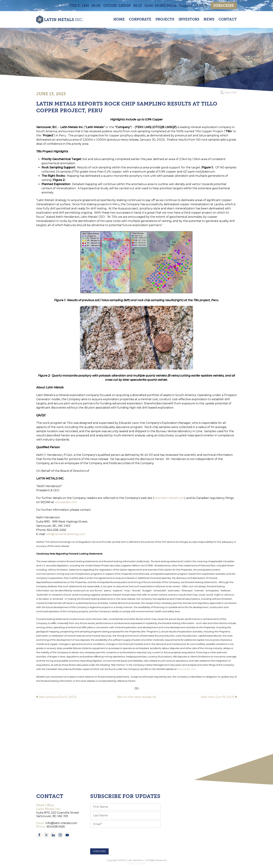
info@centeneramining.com (66, 534)
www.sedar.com (66, 502)
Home (119, 19)
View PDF (229, 93)
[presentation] (117, 838)
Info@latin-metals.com (61, 823)
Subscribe (224, 6)
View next (219, 697)
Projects (165, 19)
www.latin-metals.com (169, 498)
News (209, 19)
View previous (56, 697)
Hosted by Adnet (136, 864)
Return (137, 697)
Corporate (140, 19)
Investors (189, 19)
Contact (228, 19)
